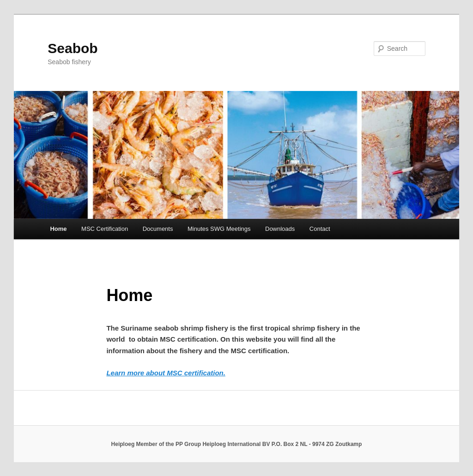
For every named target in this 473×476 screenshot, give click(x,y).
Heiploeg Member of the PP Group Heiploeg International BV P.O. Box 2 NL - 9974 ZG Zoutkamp (237, 444)
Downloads (280, 229)
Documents (158, 229)
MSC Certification (105, 229)
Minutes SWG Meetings (219, 229)
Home (58, 229)
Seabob (73, 48)
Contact (320, 229)
